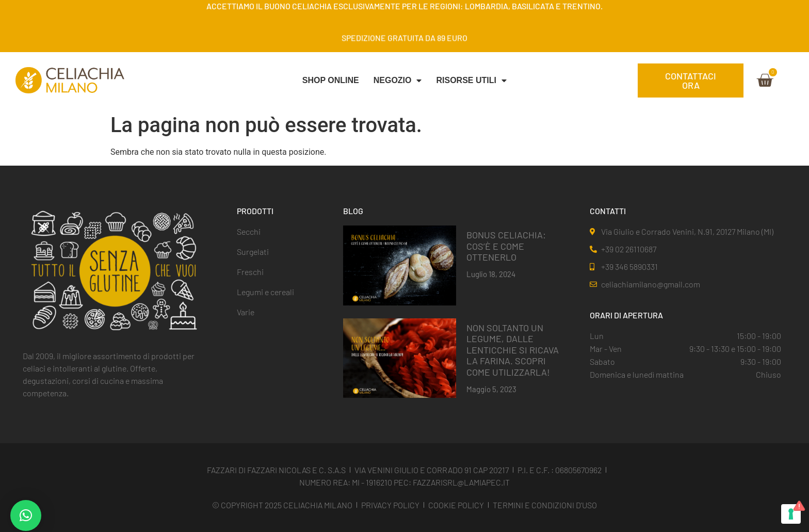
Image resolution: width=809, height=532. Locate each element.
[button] (26, 515)
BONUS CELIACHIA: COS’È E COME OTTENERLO (506, 246)
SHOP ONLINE (331, 80)
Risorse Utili (471, 80)
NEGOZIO (398, 80)
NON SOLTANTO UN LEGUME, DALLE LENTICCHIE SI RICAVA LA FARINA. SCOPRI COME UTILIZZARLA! (513, 350)
